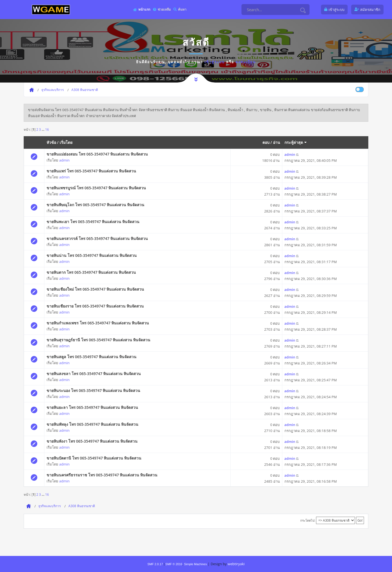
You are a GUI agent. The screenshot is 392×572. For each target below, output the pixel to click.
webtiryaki (236, 564)
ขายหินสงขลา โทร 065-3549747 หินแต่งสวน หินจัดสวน (94, 374)
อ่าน (277, 142)
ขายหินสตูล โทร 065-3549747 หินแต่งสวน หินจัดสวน (91, 357)
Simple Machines (195, 564)
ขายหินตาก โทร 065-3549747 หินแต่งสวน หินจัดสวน (91, 272)
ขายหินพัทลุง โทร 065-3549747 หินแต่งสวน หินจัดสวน (92, 424)
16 (47, 129)
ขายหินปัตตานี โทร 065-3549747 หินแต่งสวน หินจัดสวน (94, 458)
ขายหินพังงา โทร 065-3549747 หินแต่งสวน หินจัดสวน (92, 441)
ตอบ (266, 142)
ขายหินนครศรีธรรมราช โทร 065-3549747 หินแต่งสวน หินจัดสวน (102, 475)
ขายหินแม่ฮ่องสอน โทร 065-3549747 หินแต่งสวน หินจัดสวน (97, 154)
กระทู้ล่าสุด (296, 142)
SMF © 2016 (174, 564)
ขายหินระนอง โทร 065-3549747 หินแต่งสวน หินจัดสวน (93, 390)
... (43, 129)
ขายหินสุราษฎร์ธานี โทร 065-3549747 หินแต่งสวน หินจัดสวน (98, 340)
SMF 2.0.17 (155, 564)
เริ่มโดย (66, 142)
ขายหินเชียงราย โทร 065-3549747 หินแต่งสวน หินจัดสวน (95, 306)
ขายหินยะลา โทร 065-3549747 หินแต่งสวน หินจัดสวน (92, 407)
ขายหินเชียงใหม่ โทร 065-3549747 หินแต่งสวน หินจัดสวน (95, 289)
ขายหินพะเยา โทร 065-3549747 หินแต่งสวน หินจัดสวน (93, 222)
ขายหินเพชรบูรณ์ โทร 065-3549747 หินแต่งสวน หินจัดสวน (96, 188)
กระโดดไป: (308, 520)
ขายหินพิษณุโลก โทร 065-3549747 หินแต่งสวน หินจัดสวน (95, 205)
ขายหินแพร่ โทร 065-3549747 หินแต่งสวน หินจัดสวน (91, 171)
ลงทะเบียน (246, 62)
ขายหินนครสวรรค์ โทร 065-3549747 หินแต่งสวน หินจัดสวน (97, 238)
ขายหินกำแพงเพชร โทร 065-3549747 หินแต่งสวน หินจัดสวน (98, 323)
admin (64, 160)
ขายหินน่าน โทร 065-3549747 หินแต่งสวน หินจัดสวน (92, 255)
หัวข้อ (51, 142)
